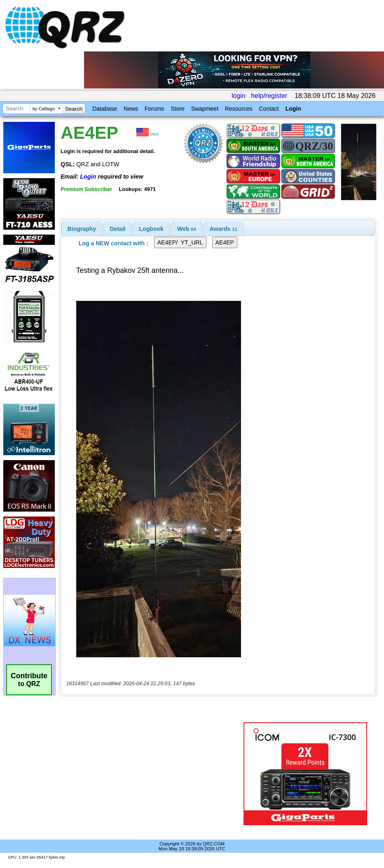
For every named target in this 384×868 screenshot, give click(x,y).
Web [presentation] (187, 229)
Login (293, 109)
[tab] (82, 229)
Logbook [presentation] (151, 229)
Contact (269, 109)
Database (105, 109)
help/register (269, 96)
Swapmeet (205, 109)
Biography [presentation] (82, 229)
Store (177, 109)
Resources (239, 109)
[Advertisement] (153, 774)
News (131, 109)
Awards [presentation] (224, 229)
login (239, 96)
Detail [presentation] (117, 229)
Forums (154, 109)
